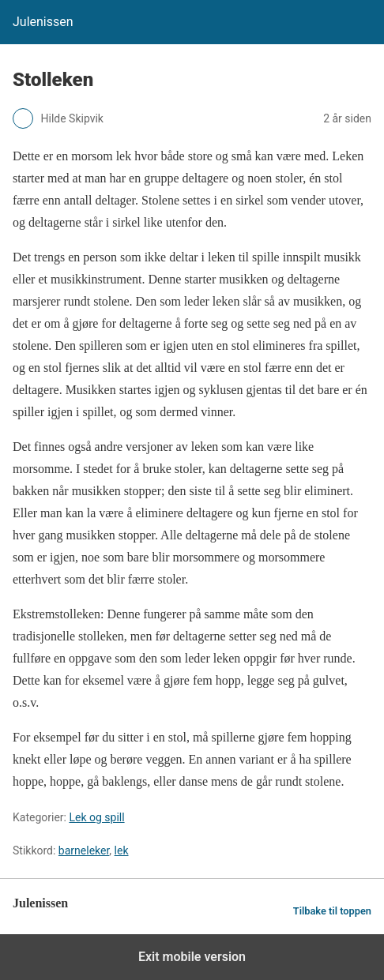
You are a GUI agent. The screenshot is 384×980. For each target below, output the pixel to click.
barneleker (84, 850)
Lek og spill (96, 817)
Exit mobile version (192, 957)
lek (122, 850)
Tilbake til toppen (332, 911)
